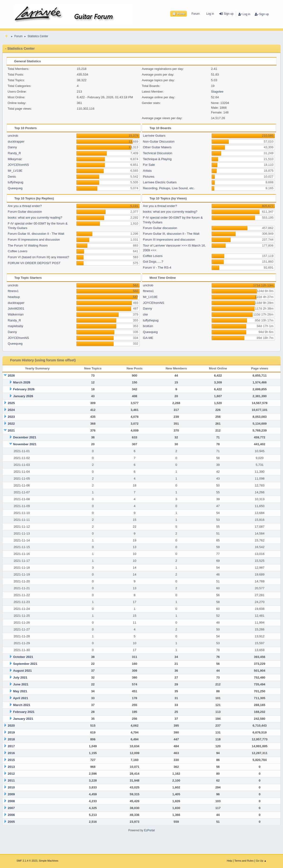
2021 (11, 430)
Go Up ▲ (261, 861)
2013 (11, 767)
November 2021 (25, 444)
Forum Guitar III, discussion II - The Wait (36, 234)
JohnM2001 (16, 308)
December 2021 (25, 437)
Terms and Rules (244, 861)
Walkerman (16, 314)
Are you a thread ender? (25, 206)
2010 (11, 787)
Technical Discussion (158, 153)
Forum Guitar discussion (25, 212)
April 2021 (21, 698)
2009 (11, 794)
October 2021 (23, 657)
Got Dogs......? (153, 262)
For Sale (149, 165)
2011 (11, 780)
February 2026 (24, 389)
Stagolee (217, 92)
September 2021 (25, 664)
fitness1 (13, 291)
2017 (11, 746)
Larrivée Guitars (154, 136)
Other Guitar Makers (157, 147)
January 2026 (23, 396)
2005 (11, 822)
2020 (11, 726)
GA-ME (148, 338)
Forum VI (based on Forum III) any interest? (38, 257)
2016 (11, 753)
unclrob (13, 136)
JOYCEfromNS (18, 165)
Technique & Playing (157, 159)
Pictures (149, 177)
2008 (11, 801)
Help (229, 861)
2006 (11, 815)
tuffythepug (16, 182)
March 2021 (22, 705)
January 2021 (23, 719)
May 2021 (20, 691)
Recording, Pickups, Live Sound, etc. (169, 188)
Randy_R (14, 153)
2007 (11, 808)
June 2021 (21, 684)
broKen (148, 326)
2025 (11, 403)
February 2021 (24, 712)
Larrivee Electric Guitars (160, 182)
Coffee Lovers (18, 251)
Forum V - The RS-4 (157, 268)
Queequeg (15, 188)
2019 (11, 732)
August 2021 (22, 671)
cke (146, 314)
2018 (11, 739)
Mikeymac (15, 159)
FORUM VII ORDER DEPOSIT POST (34, 263)
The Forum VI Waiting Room (28, 245)
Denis (12, 177)
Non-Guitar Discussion (159, 142)
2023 (11, 417)
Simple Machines (49, 861)
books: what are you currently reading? (35, 218)
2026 (11, 376)
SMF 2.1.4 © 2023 (27, 861)
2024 (11, 410)
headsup (14, 297)
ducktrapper (16, 142)
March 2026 (22, 382)
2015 (11, 760)
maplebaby (16, 326)
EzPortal (149, 830)
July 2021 (20, 677)
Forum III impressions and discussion (34, 240)
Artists (147, 171)
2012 (11, 774)
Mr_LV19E (15, 171)
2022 (11, 424)
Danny (12, 147)
